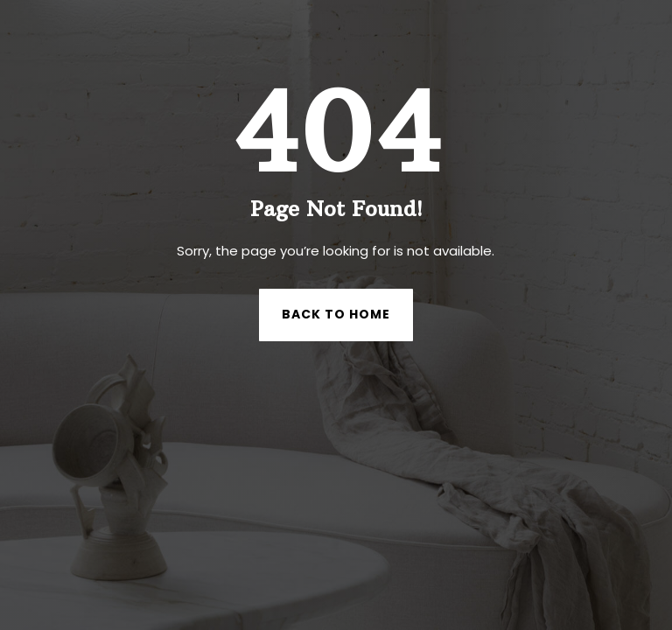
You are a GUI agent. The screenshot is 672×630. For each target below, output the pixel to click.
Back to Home (336, 314)
